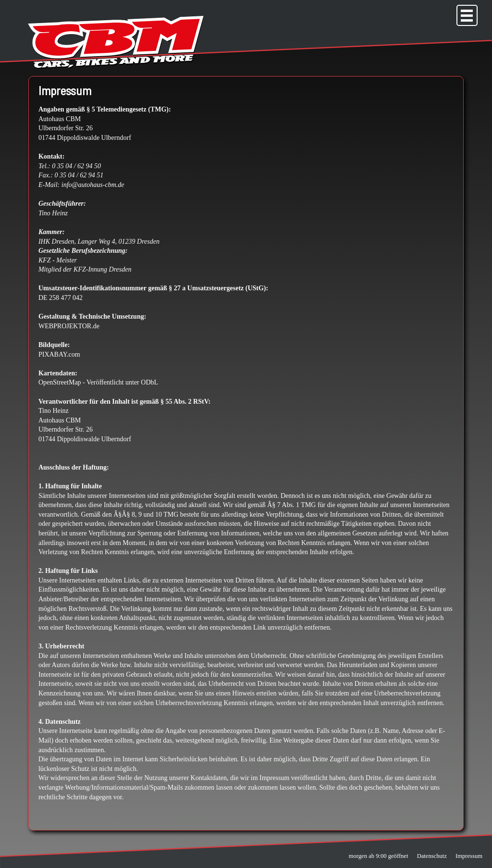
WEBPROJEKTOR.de (69, 326)
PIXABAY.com (59, 354)
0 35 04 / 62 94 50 (76, 166)
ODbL (149, 382)
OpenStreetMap (60, 382)
